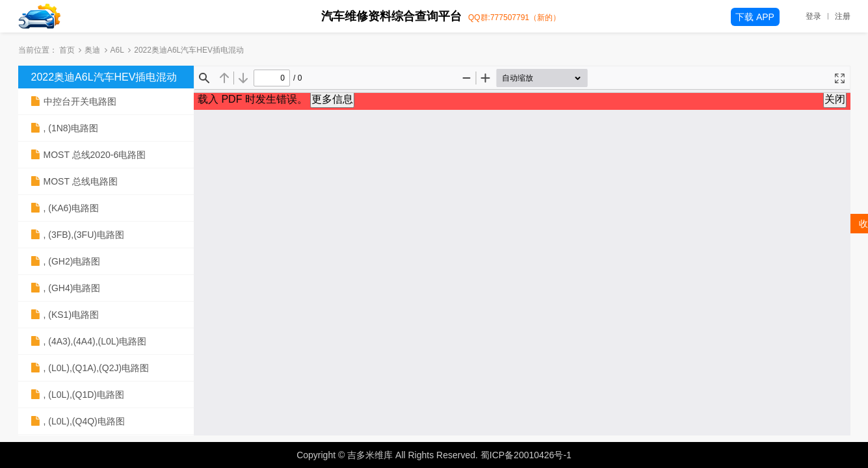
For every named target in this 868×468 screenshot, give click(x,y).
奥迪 (92, 50)
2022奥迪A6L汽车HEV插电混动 (104, 77)
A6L (117, 50)
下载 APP (755, 17)
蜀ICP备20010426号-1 (526, 455)
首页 (67, 50)
